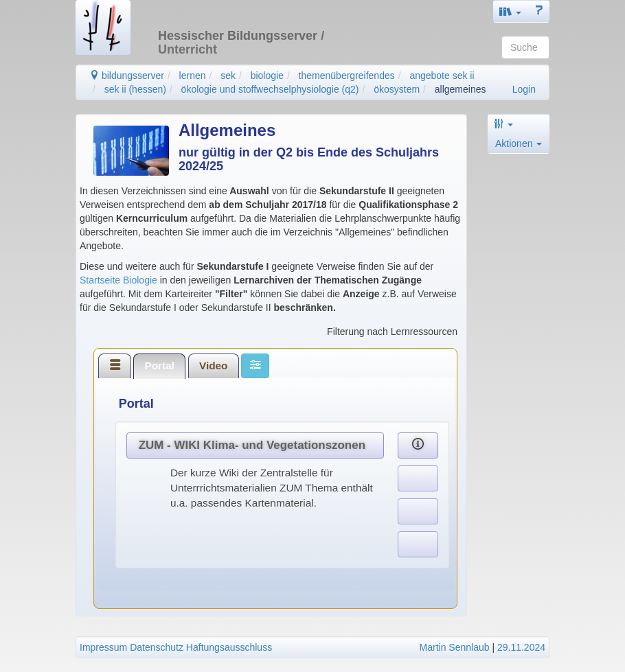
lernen (193, 76)
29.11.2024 (521, 647)
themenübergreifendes (347, 76)
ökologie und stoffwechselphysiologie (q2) (270, 89)
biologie (267, 76)
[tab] (115, 366)
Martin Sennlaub (455, 647)
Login (524, 89)
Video (214, 366)
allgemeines (461, 89)
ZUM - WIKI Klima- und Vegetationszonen (252, 445)
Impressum (103, 647)
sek (228, 76)
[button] (510, 11)
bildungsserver (127, 76)
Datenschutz (157, 647)
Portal (159, 366)
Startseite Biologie (118, 280)
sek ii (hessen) (135, 89)
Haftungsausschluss (229, 647)
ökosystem (397, 89)
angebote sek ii (442, 76)
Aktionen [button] (519, 143)
